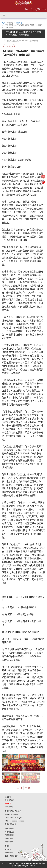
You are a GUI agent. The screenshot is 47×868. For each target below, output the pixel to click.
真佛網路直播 (10, 832)
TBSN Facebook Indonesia (14, 821)
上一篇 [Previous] (19, 788)
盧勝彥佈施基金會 (11, 856)
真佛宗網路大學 (10, 824)
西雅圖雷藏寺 (10, 835)
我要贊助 (8, 797)
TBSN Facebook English (14, 818)
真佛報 (7, 846)
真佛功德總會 (10, 829)
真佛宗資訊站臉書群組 (13, 811)
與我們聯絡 (9, 807)
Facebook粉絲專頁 (12, 814)
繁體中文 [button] (41, 9)
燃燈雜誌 (8, 849)
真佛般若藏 (9, 853)
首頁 (3, 23)
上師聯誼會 (9, 46)
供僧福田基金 (10, 800)
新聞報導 (19, 23)
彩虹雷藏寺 (9, 838)
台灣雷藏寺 (9, 842)
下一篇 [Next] (28, 788)
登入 (26, 9)
